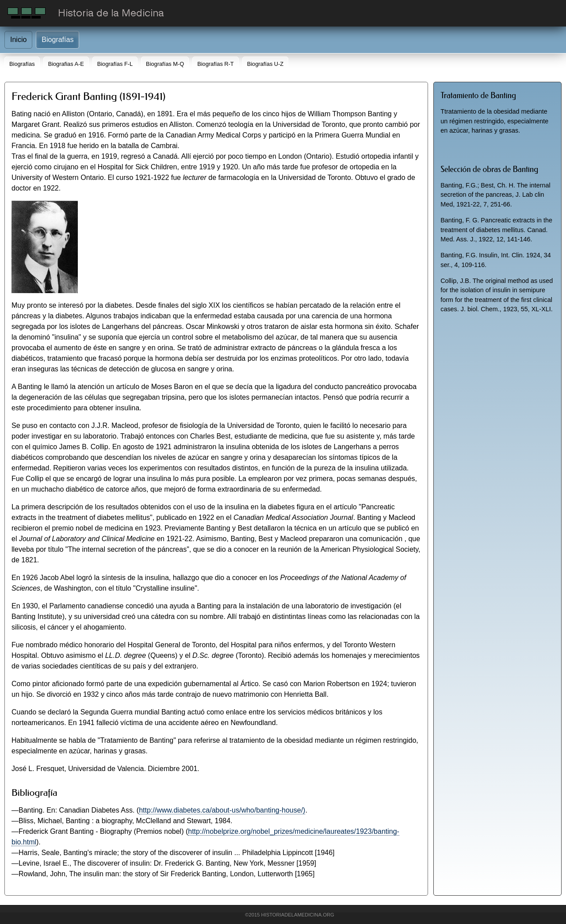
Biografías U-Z (266, 64)
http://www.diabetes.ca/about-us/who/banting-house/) (222, 810)
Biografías (57, 40)
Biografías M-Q (165, 64)
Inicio (18, 40)
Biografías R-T (216, 64)
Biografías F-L (115, 64)
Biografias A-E (66, 64)
